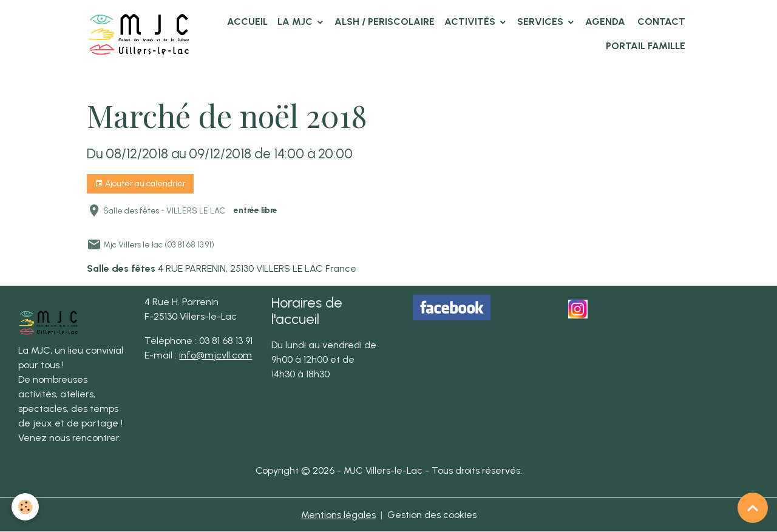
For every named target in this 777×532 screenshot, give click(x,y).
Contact (660, 22)
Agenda (605, 22)
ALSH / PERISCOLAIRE (385, 22)
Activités (471, 22)
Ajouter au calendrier (140, 184)
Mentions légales (338, 515)
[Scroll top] (753, 508)
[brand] (139, 34)
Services (541, 22)
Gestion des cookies (432, 515)
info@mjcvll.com (215, 355)
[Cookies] (26, 507)
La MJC (296, 22)
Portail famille (646, 46)
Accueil (247, 22)
